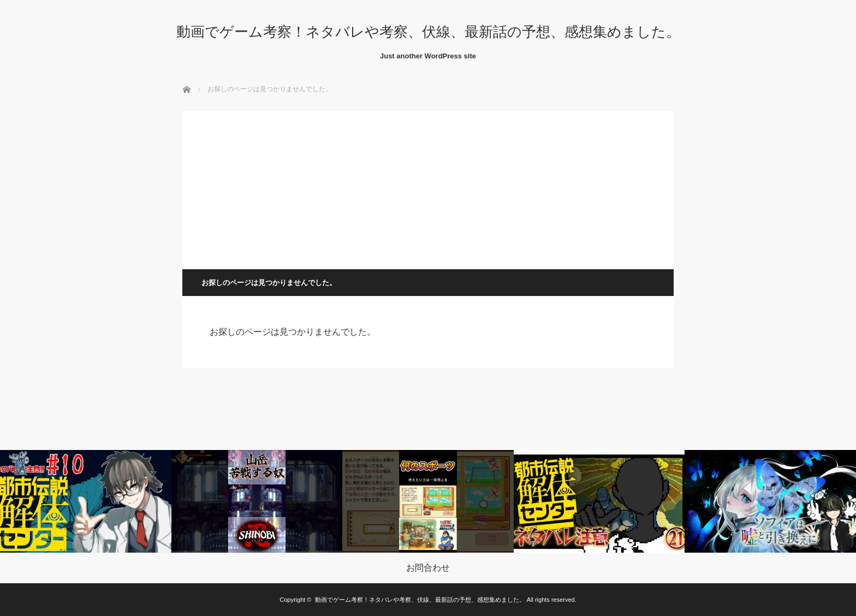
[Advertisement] (428, 187)
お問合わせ (428, 568)
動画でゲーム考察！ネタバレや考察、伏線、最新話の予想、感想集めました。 (428, 32)
